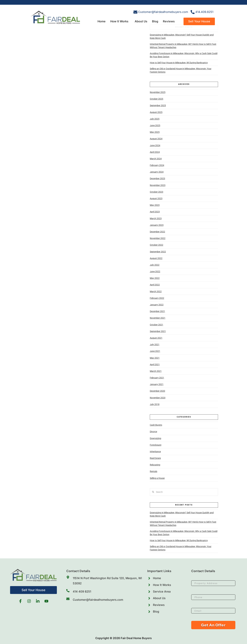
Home (102, 21)
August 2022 (156, 258)
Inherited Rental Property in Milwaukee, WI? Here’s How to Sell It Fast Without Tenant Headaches (183, 46)
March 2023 (156, 218)
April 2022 (155, 285)
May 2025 (155, 132)
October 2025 (157, 99)
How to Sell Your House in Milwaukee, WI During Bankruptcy (179, 63)
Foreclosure (156, 445)
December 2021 (157, 311)
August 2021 (156, 338)
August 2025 (156, 112)
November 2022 (158, 238)
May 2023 (155, 205)
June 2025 (155, 125)
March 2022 (156, 291)
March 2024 (156, 159)
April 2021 (155, 364)
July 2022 (155, 265)
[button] (120, 21)
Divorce (153, 432)
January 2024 (157, 172)
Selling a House (157, 478)
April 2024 (155, 152)
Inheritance (155, 452)
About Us (141, 21)
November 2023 (158, 185)
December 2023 (157, 178)
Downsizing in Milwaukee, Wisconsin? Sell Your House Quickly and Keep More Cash (182, 36)
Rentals (154, 471)
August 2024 (156, 139)
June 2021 (155, 351)
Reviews (169, 21)
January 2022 (157, 305)
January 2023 (157, 225)
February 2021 (157, 378)
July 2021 (155, 345)
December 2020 (157, 391)
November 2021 (158, 318)
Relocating (155, 465)
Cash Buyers (156, 425)
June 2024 (155, 145)
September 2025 (158, 105)
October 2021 (157, 325)
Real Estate (155, 458)
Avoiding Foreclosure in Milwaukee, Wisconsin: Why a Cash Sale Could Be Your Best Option (184, 55)
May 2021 (155, 358)
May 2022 (155, 278)
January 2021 (157, 384)
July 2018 (155, 404)
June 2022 (155, 271)
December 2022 (157, 232)
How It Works (119, 21)
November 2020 (158, 398)
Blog (155, 21)
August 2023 (156, 198)
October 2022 (157, 245)
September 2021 (158, 331)
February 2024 (157, 165)
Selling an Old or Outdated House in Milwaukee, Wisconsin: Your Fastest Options (181, 70)
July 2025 (155, 119)
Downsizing (155, 438)
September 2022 (158, 252)
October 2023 (157, 192)
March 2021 (156, 371)
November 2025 (158, 92)
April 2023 (155, 212)
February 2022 (157, 298)
